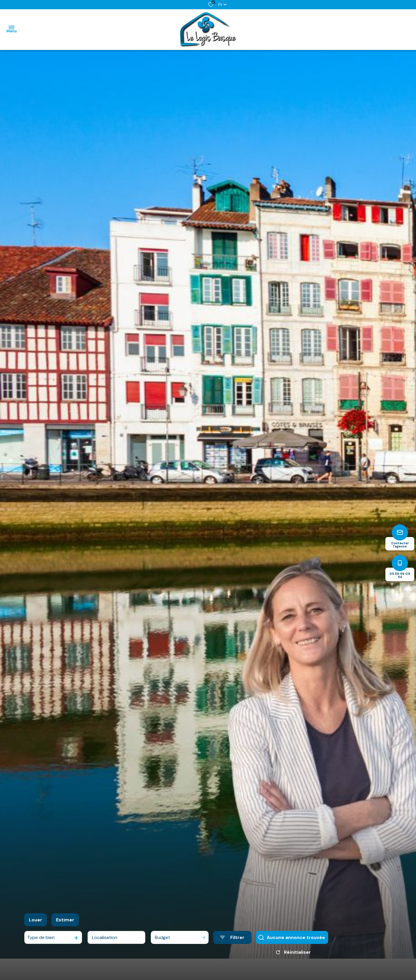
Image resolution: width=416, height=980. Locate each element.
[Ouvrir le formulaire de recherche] (232, 937)
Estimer (65, 920)
